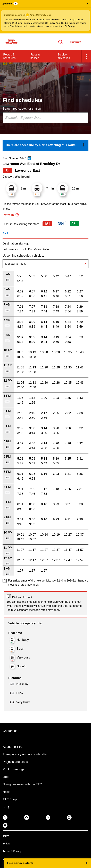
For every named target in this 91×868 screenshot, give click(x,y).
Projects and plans (15, 762)
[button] (46, 17)
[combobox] (46, 118)
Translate (75, 42)
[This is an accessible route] (29, 158)
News (7, 792)
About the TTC (13, 747)
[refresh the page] (11, 215)
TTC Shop (10, 799)
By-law (6, 844)
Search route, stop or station (22, 109)
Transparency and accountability (25, 754)
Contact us (10, 731)
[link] (46, 145)
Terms (6, 836)
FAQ (6, 807)
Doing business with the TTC (22, 784)
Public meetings (14, 769)
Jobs (6, 777)
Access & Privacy (12, 851)
